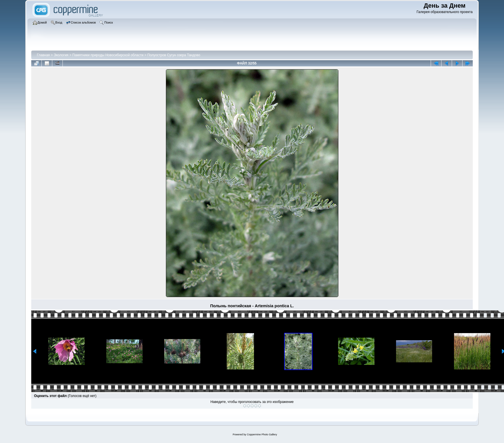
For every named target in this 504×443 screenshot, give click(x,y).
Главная (43, 55)
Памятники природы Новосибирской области (108, 55)
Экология (61, 55)
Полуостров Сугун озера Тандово (174, 55)
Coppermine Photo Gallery (262, 434)
